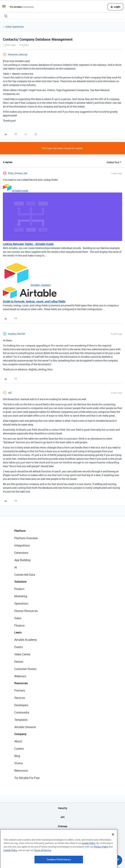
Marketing (21, 596)
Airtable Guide (20, 191)
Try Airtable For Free (27, 778)
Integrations (22, 545)
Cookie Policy (89, 862)
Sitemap (62, 826)
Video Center (22, 654)
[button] (4, 7)
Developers (21, 705)
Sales (18, 618)
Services (20, 698)
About (18, 741)
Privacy (62, 835)
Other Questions (14, 27)
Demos (19, 662)
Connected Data (25, 575)
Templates (21, 720)
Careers (19, 749)
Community (22, 712)
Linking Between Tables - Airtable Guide (28, 244)
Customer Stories (25, 669)
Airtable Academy (26, 640)
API (63, 817)
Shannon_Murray (18, 54)
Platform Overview (26, 538)
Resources (21, 683)
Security (63, 808)
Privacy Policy (101, 865)
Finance (19, 625)
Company (20, 734)
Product (19, 589)
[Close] (113, 853)
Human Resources (26, 611)
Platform (20, 531)
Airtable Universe (25, 727)
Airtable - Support (41, 285)
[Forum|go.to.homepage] (22, 7)
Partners (20, 690)
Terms (63, 844)
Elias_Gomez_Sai (18, 173)
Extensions (21, 553)
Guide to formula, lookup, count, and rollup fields (34, 301)
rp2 (10, 393)
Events (19, 647)
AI (16, 567)
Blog (17, 756)
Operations (21, 604)
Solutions (20, 582)
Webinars (20, 676)
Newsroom (21, 771)
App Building (22, 560)
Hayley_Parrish (17, 334)
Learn (18, 632)
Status (19, 763)
